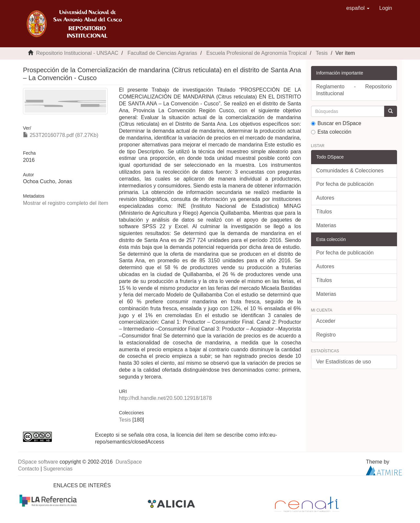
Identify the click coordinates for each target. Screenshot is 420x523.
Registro (326, 335)
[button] (358, 8)
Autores (325, 198)
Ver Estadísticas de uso (344, 362)
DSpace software (38, 462)
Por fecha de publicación (345, 184)
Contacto (29, 469)
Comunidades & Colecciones (350, 171)
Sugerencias (58, 469)
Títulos (324, 212)
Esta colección (331, 132)
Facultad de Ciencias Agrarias (162, 53)
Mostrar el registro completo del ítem (66, 203)
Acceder (326, 321)
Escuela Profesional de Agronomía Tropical (257, 53)
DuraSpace (129, 462)
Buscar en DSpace (336, 123)
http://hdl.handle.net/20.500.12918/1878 (165, 398)
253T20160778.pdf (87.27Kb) (61, 135)
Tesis (322, 53)
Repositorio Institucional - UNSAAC (77, 53)
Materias (326, 225)
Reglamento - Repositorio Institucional (354, 90)
